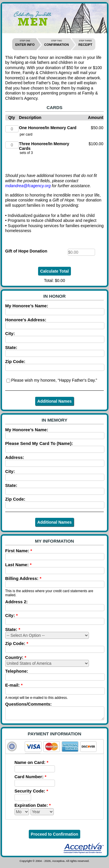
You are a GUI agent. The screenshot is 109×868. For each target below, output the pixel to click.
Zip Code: (15, 361)
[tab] (54, 749)
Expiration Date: (33, 808)
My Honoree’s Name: (27, 306)
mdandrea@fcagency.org (28, 186)
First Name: (19, 551)
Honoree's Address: (26, 320)
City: (10, 333)
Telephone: (17, 671)
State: (13, 629)
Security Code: (31, 794)
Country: (16, 657)
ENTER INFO (25, 43)
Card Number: (31, 779)
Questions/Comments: (28, 704)
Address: (15, 457)
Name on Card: (32, 765)
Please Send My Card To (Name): (39, 443)
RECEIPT (85, 43)
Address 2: (17, 602)
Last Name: (18, 565)
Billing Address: (23, 578)
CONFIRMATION (57, 43)
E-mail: (14, 685)
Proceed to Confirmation (54, 837)
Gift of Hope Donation (26, 251)
